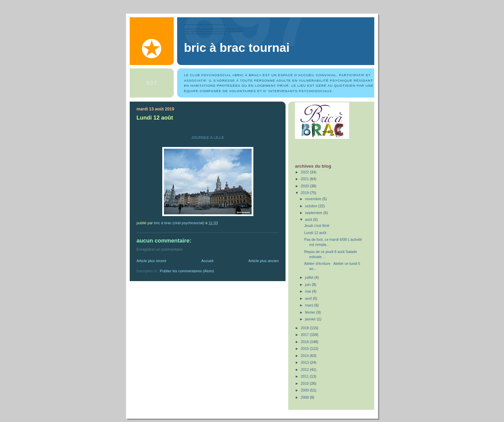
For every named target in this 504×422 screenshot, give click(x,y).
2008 (305, 397)
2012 (305, 370)
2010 (305, 383)
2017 (305, 335)
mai (309, 291)
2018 (305, 328)
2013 (305, 362)
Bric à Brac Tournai (237, 48)
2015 (305, 349)
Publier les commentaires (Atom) (187, 271)
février (311, 312)
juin (309, 284)
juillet (310, 277)
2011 (305, 376)
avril (309, 298)
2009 (305, 390)
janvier (311, 319)
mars (310, 305)
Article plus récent (151, 261)
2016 (305, 342)
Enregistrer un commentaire (160, 249)
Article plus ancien (264, 261)
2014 (305, 356)
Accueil (207, 261)
